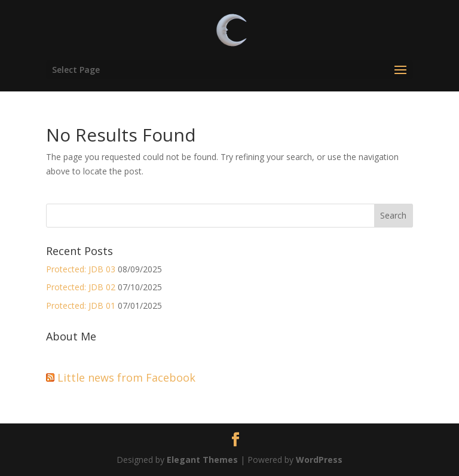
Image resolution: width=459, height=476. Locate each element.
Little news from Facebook (126, 377)
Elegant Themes (202, 460)
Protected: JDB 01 (81, 305)
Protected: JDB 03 (81, 269)
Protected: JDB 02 (81, 287)
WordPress (319, 460)
